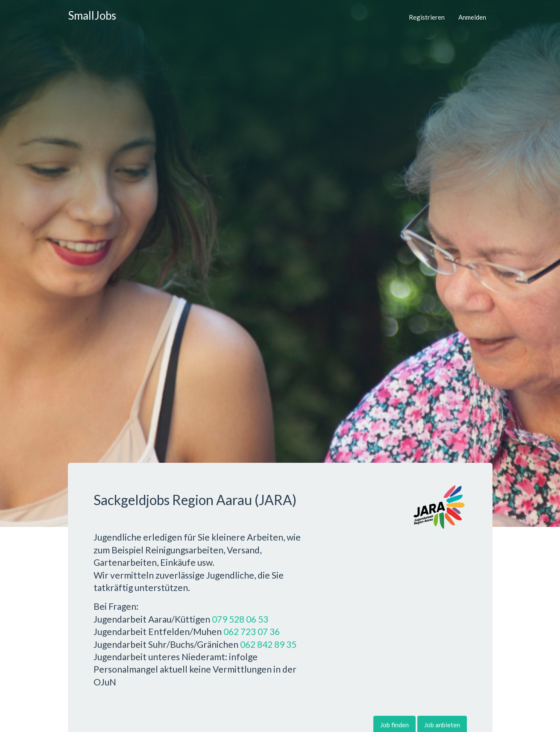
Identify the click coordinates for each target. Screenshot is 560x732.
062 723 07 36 (252, 631)
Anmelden (472, 17)
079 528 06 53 (240, 619)
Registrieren (427, 17)
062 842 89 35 (268, 644)
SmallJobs (92, 15)
